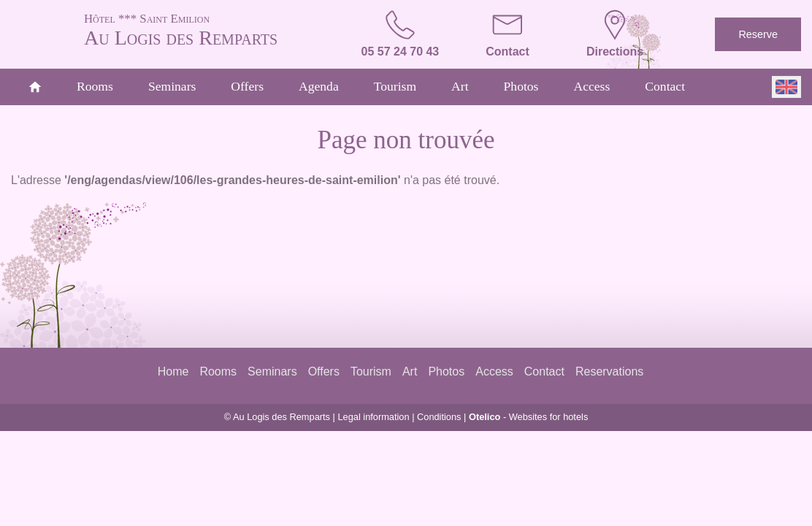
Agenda (319, 86)
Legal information (373, 417)
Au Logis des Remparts (206, 29)
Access (591, 86)
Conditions (439, 417)
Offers (247, 86)
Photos (521, 86)
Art (460, 86)
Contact (665, 86)
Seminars (172, 86)
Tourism (395, 86)
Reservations (609, 371)
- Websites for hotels (528, 417)
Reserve (758, 34)
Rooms (95, 86)
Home (173, 371)
